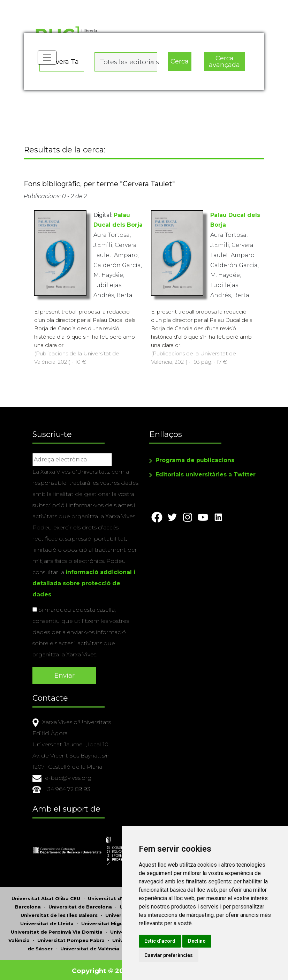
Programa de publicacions (195, 461)
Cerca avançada (224, 60)
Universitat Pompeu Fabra (71, 938)
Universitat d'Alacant (115, 896)
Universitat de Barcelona (80, 905)
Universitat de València (90, 947)
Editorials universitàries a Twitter (206, 476)
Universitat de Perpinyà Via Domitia (57, 930)
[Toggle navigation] (48, 63)
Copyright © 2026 (103, 969)
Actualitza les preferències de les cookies (63, 5)
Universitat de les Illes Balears (59, 913)
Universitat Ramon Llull (142, 938)
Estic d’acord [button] (182, 941)
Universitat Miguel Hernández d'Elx (126, 921)
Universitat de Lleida (47, 921)
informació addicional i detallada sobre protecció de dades (84, 584)
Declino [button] (219, 941)
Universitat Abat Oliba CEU (46, 896)
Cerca (179, 59)
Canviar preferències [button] (191, 955)
